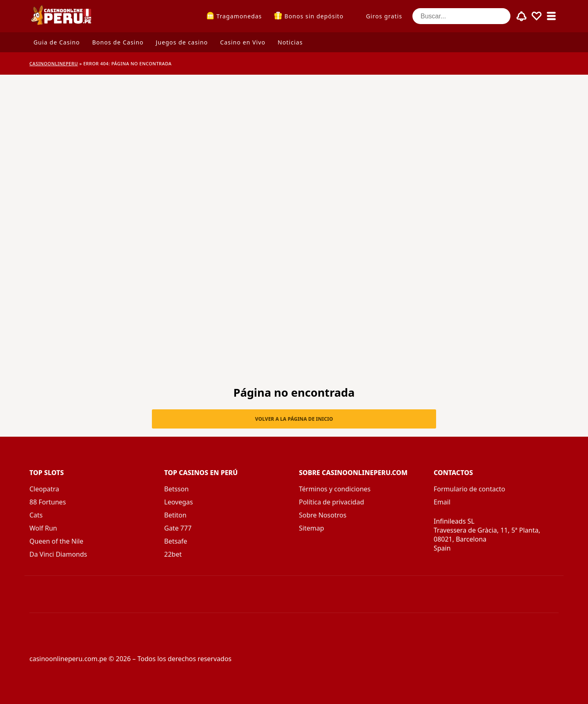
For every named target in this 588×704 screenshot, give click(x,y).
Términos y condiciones (335, 489)
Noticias (290, 42)
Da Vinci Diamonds (58, 554)
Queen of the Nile (56, 541)
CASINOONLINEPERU (54, 63)
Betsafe (176, 541)
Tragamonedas (239, 16)
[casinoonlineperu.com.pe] (62, 16)
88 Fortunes (48, 502)
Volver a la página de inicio (294, 419)
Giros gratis (384, 16)
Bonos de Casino (118, 42)
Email (442, 502)
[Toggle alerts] (522, 16)
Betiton (175, 515)
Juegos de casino (182, 42)
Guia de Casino (57, 42)
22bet (173, 554)
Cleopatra (44, 489)
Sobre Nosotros (323, 515)
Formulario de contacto (469, 489)
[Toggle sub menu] (551, 16)
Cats (36, 515)
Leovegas (178, 502)
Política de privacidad (332, 502)
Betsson (176, 489)
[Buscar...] (461, 16)
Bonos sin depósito (314, 16)
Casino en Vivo (243, 42)
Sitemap (312, 528)
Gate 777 (178, 528)
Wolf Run (43, 528)
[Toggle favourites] (537, 16)
